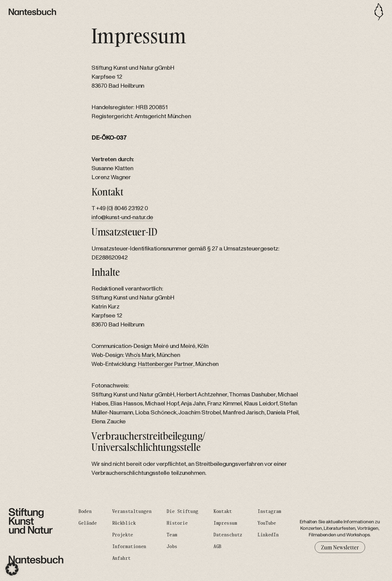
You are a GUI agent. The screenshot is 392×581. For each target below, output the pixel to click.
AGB (217, 547)
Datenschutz (228, 535)
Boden (85, 512)
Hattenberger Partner (166, 364)
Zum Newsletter (340, 547)
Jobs (172, 547)
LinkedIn (268, 535)
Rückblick (124, 523)
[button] (12, 569)
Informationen (129, 547)
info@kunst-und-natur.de (122, 217)
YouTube (267, 523)
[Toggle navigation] (379, 12)
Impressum (225, 523)
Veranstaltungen (132, 512)
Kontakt (223, 512)
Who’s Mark (140, 355)
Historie (177, 523)
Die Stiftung (182, 512)
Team (172, 535)
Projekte (123, 535)
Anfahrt (121, 558)
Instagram (269, 512)
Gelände (88, 523)
